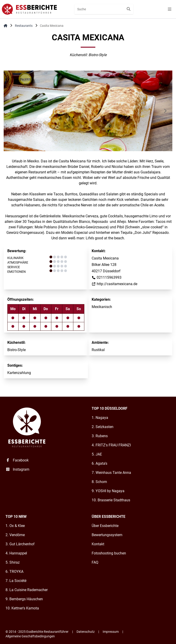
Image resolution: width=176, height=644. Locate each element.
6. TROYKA (14, 572)
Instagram (17, 469)
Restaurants (24, 26)
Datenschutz (86, 632)
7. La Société (16, 581)
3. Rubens (100, 436)
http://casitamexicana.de (114, 284)
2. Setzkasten (103, 427)
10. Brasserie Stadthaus (111, 500)
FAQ (95, 562)
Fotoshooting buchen (109, 553)
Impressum (111, 632)
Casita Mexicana (52, 26)
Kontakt (98, 544)
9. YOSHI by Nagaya (108, 491)
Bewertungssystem (107, 535)
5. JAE (97, 454)
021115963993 (107, 277)
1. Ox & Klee (15, 526)
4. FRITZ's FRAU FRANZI (111, 445)
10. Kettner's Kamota (22, 608)
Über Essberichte (105, 526)
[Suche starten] (129, 9)
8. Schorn (99, 482)
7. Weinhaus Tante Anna (111, 473)
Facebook (17, 460)
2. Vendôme (15, 535)
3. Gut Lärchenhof (20, 544)
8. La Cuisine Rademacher (27, 590)
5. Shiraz (13, 562)
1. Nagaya (100, 418)
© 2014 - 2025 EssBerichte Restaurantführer (37, 632)
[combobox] (104, 9)
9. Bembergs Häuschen (24, 599)
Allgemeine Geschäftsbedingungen (30, 636)
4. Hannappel (16, 553)
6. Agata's (99, 463)
